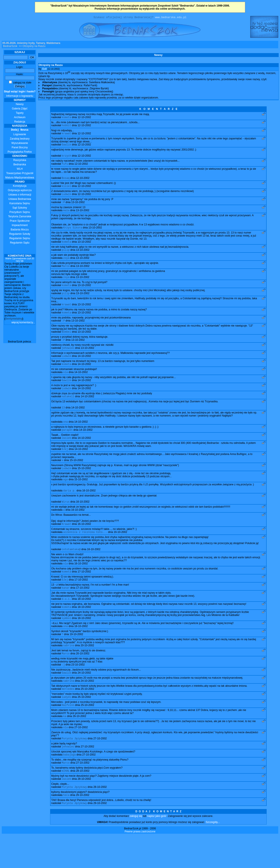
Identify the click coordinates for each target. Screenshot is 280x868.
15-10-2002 (76, 477)
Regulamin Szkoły (20, 235)
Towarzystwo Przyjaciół (20, 174)
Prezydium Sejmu (20, 213)
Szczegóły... (213, 855)
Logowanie (20, 135)
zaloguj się (136, 849)
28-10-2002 (83, 802)
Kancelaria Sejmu (20, 204)
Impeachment (20, 226)
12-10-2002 (84, 118)
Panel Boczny (20, 148)
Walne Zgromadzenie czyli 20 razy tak (20, 260)
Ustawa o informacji (20, 195)
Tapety (20, 114)
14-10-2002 (84, 368)
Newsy (20, 105)
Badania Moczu (20, 230)
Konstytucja (20, 187)
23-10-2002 (78, 690)
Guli (44, 69)
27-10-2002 (81, 756)
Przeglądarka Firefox (20, 152)
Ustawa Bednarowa (20, 200)
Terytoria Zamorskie (20, 217)
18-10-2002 (84, 621)
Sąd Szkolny (20, 208)
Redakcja (20, 122)
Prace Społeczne (20, 221)
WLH (20, 169)
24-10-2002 (84, 699)
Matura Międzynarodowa (20, 178)
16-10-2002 (89, 509)
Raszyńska (20, 161)
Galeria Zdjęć (20, 109)
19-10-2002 (76, 659)
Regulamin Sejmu (20, 239)
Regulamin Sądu (20, 243)
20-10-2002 (87, 670)
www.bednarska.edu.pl (171, 18)
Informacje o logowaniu (20, 94)
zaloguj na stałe (20, 83)
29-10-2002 (83, 827)
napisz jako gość (157, 849)
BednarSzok (10, 47)
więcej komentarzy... (23, 323)
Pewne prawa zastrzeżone (140, 864)
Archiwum (20, 118)
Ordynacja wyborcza (20, 191)
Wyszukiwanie (20, 144)
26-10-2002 (79, 744)
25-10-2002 (87, 716)
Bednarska (20, 165)
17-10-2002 (84, 593)
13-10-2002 (78, 207)
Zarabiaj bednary (20, 139)
